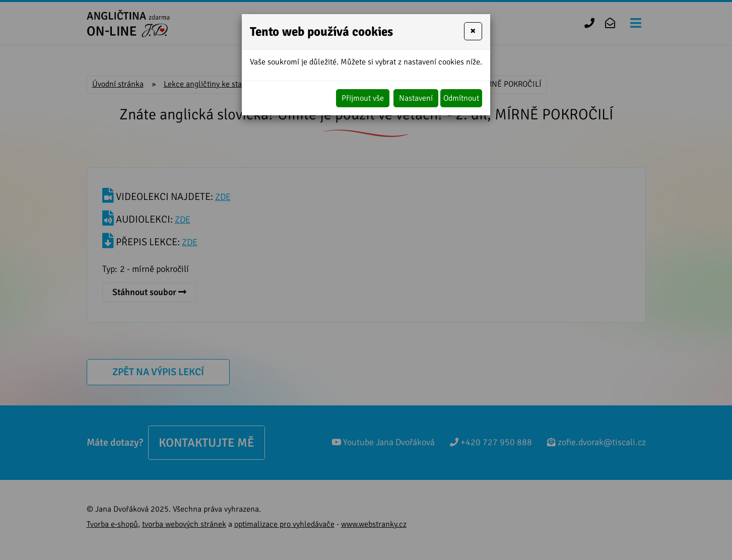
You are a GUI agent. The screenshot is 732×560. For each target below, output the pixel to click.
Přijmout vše (363, 98)
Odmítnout (461, 98)
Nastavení (416, 98)
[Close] (473, 31)
